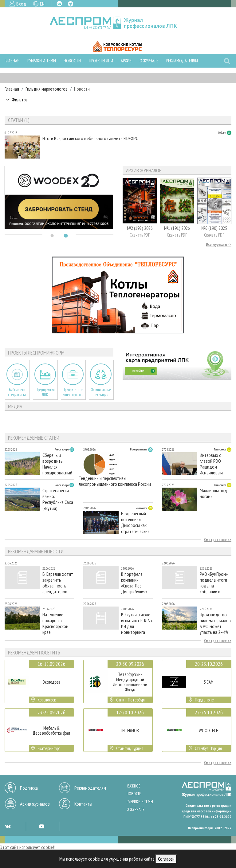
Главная (12, 61)
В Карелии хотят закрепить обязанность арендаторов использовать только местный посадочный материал (58, 583)
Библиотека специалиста (17, 392)
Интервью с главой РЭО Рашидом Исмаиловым (211, 464)
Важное (134, 786)
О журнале (149, 61)
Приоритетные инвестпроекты (73, 392)
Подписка (29, 788)
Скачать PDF (140, 235)
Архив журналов (35, 804)
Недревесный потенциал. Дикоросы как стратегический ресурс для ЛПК (135, 522)
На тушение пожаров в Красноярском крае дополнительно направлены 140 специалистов (57, 623)
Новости (72, 61)
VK (59, 4)
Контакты (83, 804)
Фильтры (20, 100)
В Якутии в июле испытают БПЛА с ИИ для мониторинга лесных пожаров (137, 623)
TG (71, 4)
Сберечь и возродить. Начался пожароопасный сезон (57, 464)
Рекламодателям (182, 61)
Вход (21, 4)
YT (41, 826)
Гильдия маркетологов (47, 89)
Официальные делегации (101, 392)
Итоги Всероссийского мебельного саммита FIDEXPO (90, 138)
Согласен (166, 859)
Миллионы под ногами (213, 493)
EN (42, 4)
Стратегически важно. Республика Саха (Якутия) (58, 499)
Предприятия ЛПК (45, 392)
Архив (126, 61)
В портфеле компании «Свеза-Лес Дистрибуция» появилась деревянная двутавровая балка (134, 583)
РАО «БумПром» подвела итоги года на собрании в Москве (214, 583)
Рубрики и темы (42, 61)
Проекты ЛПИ (101, 61)
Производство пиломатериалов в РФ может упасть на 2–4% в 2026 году (215, 623)
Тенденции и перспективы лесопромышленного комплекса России (115, 481)
